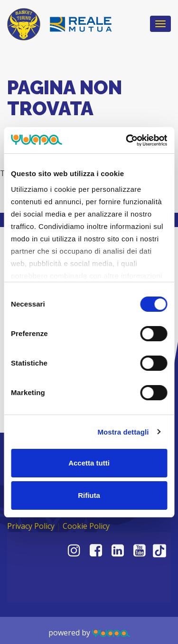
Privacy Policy (31, 526)
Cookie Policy (86, 526)
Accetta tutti (89, 463)
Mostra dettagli (123, 432)
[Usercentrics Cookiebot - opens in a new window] (127, 140)
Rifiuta (89, 495)
